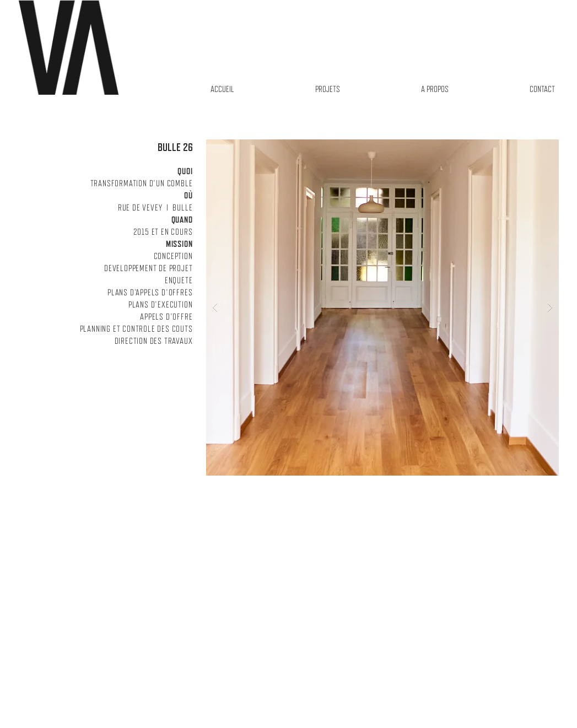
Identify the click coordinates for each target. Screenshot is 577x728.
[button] (382, 308)
